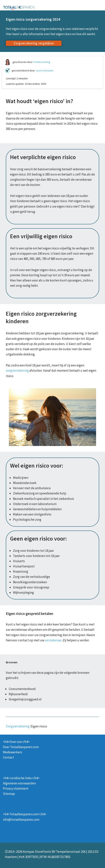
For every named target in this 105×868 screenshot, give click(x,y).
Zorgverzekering (18, 726)
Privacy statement (16, 788)
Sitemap (9, 794)
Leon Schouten (45, 70)
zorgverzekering (17, 370)
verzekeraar (53, 640)
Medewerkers (12, 752)
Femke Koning (42, 62)
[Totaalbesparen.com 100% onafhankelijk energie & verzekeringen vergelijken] (19, 7)
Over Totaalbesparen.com (21, 747)
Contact (8, 757)
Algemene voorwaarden (19, 783)
